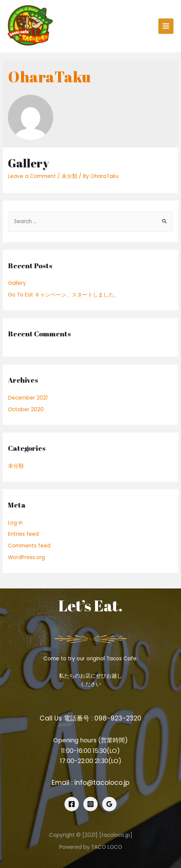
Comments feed (29, 546)
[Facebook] (72, 804)
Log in (15, 523)
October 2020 (26, 410)
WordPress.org (26, 557)
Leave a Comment (32, 176)
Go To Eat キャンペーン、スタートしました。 (64, 295)
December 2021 (28, 398)
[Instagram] (90, 804)
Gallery (28, 163)
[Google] (109, 804)
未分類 (69, 176)
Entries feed (23, 534)
